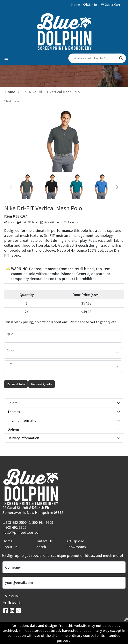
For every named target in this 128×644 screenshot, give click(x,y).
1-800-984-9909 (41, 522)
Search (40, 547)
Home (8, 541)
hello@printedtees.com (22, 532)
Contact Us (44, 541)
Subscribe (12, 596)
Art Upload (75, 541)
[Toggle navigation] (6, 58)
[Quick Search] (92, 58)
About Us (10, 547)
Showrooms (76, 547)
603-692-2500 (16, 522)
